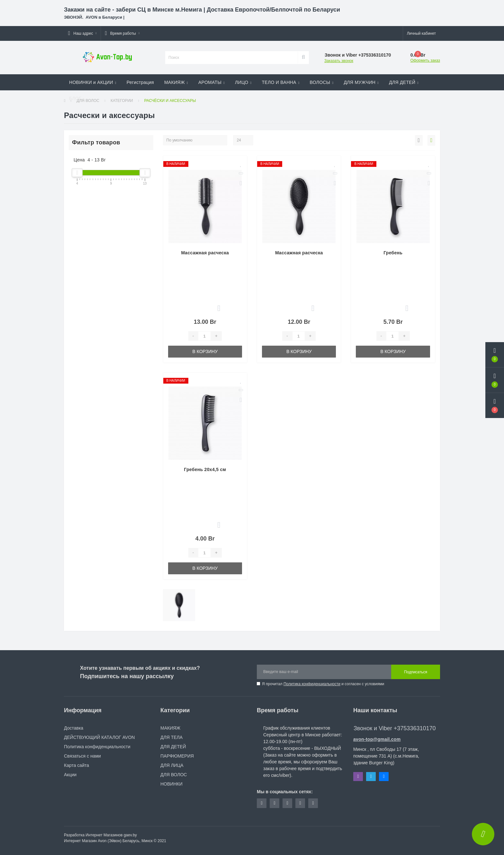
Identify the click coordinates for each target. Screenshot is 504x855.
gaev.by (130, 835)
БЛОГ (77, 98)
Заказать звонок (339, 61)
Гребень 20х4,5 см (205, 469)
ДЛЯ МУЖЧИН (361, 82)
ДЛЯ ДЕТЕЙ (404, 82)
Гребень (393, 253)
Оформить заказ (425, 60)
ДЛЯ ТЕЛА (171, 737)
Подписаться (416, 672)
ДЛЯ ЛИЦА (172, 765)
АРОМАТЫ (212, 82)
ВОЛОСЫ (322, 82)
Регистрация (140, 82)
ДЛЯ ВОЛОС (174, 775)
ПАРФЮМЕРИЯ (177, 756)
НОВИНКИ (171, 784)
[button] (82, 33)
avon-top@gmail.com (377, 739)
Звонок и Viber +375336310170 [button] (395, 728)
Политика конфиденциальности (312, 684)
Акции (70, 775)
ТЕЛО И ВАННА (280, 82)
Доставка (74, 728)
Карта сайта (76, 765)
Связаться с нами (82, 756)
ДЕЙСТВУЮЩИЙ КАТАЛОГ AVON (99, 737)
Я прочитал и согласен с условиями (323, 684)
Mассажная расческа (205, 253)
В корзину (205, 351)
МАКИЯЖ (176, 82)
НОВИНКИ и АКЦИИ (93, 82)
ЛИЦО (243, 82)
